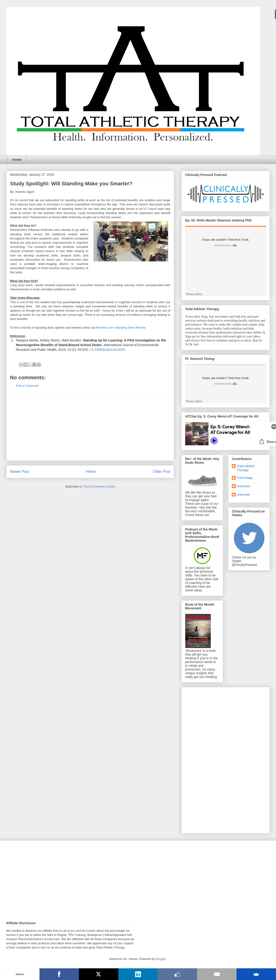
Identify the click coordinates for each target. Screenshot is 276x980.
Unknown (243, 486)
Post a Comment (27, 386)
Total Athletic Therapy (246, 468)
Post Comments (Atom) (99, 486)
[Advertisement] (90, 428)
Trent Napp (245, 478)
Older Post (162, 472)
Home (17, 160)
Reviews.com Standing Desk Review (121, 328)
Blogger (161, 959)
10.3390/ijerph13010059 (108, 350)
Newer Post (19, 472)
